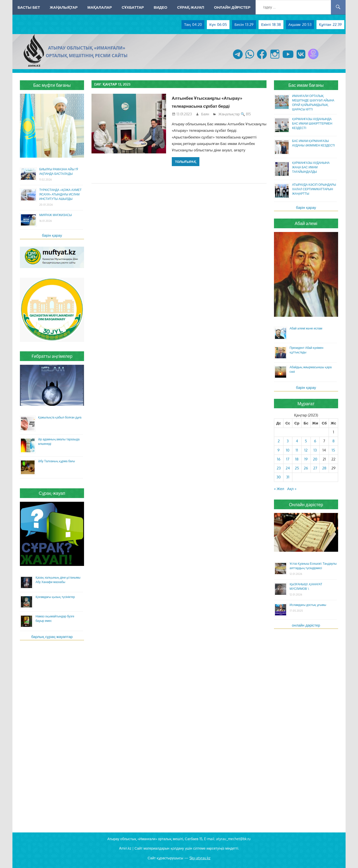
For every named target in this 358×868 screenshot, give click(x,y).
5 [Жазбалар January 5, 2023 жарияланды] (306, 441)
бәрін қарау (52, 235)
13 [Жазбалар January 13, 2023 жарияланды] (315, 450)
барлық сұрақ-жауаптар (52, 637)
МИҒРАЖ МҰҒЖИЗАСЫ (56, 215)
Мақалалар (100, 7)
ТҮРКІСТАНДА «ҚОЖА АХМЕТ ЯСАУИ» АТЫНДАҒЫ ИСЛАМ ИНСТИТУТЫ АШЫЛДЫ (60, 194)
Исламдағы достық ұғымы (308, 605)
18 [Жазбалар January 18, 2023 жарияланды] (297, 459)
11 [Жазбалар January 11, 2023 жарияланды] (297, 450)
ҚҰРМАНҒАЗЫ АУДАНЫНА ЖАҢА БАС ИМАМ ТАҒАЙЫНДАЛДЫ (311, 167)
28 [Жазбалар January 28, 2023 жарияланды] (324, 468)
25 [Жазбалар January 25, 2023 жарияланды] (297, 468)
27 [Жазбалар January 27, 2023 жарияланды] (315, 468)
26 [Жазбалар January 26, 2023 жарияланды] (306, 468)
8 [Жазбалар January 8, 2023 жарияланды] (334, 441)
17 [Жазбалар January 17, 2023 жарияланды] (288, 459)
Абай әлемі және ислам (306, 328)
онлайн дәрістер (306, 625)
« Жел (279, 489)
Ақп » (292, 489)
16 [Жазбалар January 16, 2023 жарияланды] (279, 459)
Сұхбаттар (133, 7)
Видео (160, 7)
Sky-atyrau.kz (200, 858)
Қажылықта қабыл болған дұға (60, 417)
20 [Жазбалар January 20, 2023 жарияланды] (315, 459)
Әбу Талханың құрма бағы (56, 461)
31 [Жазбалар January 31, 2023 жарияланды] (288, 477)
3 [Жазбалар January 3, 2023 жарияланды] (288, 441)
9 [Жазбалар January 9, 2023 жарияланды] (279, 450)
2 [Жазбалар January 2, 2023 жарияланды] (279, 441)
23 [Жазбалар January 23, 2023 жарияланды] (279, 468)
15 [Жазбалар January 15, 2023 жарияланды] (333, 450)
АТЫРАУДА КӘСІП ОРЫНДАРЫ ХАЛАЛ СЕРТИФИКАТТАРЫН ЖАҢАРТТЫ (314, 189)
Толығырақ (186, 162)
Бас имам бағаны (306, 85)
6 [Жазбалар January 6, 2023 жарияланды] (315, 441)
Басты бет (29, 7)
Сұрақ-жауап (191, 7)
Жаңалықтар (64, 7)
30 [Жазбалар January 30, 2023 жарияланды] (279, 477)
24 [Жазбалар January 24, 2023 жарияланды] (288, 468)
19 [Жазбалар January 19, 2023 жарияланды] (306, 459)
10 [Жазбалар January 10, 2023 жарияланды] (288, 450)
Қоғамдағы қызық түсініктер (55, 597)
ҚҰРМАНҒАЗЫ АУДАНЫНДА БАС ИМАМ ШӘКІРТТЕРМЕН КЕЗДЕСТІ (312, 123)
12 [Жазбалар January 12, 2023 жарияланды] (306, 450)
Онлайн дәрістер (232, 7)
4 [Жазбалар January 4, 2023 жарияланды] (297, 441)
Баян (205, 114)
